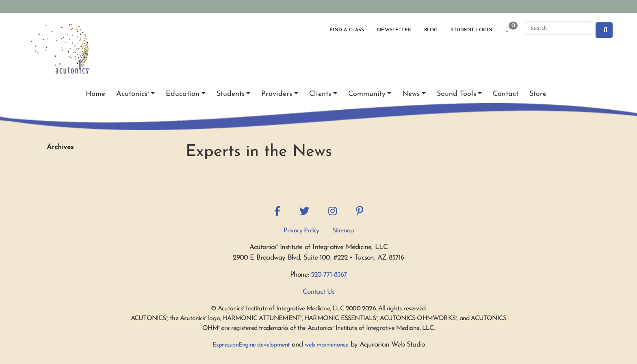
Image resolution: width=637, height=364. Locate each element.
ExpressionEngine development (251, 345)
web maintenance (326, 345)
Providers (277, 94)
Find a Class (347, 30)
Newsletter (394, 30)
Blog (431, 30)
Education (183, 94)
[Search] (559, 28)
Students (231, 94)
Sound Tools (456, 94)
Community (367, 94)
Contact (506, 94)
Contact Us (319, 292)
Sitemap (343, 231)
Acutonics (133, 94)
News (411, 94)
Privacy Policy (301, 231)
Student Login (471, 30)
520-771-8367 (329, 275)
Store (538, 94)
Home (95, 94)
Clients (320, 94)
